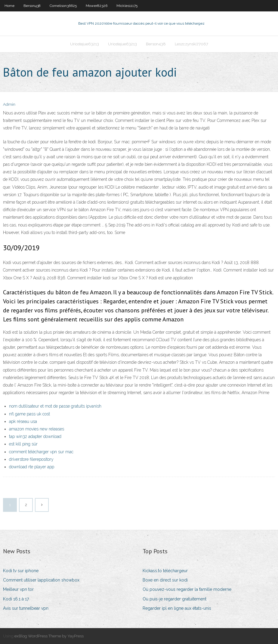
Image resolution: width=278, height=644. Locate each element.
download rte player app (32, 467)
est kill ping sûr (23, 444)
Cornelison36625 (63, 6)
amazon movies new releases (37, 429)
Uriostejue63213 (85, 44)
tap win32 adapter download (35, 436)
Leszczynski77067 (192, 44)
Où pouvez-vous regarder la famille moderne (187, 589)
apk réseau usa (23, 421)
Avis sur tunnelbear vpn (26, 608)
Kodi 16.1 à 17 (16, 599)
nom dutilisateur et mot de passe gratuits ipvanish (55, 406)
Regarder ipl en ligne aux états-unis (177, 608)
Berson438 (32, 6)
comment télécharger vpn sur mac (41, 452)
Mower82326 (97, 6)
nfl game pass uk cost (29, 414)
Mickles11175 (127, 6)
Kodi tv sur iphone (21, 571)
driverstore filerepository (31, 459)
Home (9, 6)
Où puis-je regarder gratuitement (175, 599)
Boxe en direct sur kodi (165, 580)
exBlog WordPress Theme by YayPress (49, 636)
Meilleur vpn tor (18, 589)
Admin (9, 104)
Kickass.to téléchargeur (165, 571)
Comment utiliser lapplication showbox (41, 580)
